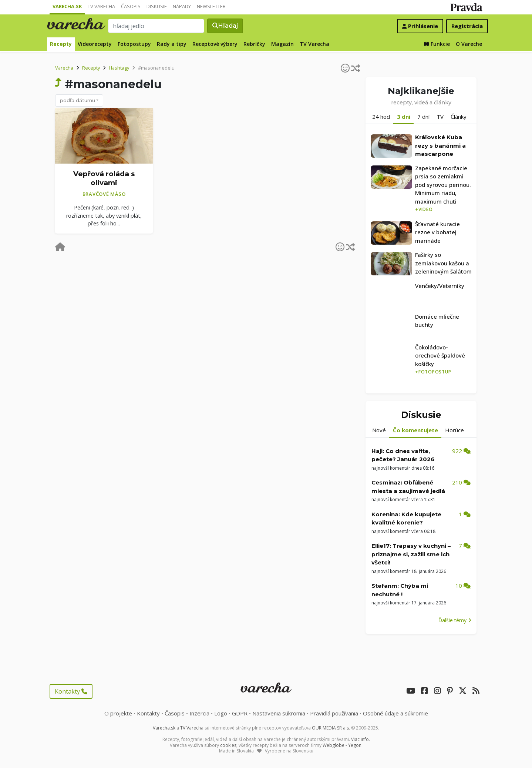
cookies (228, 745)
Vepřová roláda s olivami (104, 178)
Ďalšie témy (455, 620)
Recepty (61, 44)
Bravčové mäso (104, 194)
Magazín (282, 44)
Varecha (64, 68)
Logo (221, 713)
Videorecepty (95, 44)
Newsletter (211, 6)
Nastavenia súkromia (279, 713)
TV (440, 117)
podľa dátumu (78, 100)
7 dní (423, 117)
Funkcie (437, 44)
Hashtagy (119, 68)
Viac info (360, 739)
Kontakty (71, 691)
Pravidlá (334, 713)
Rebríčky (254, 44)
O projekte (118, 713)
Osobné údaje (395, 713)
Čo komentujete (415, 430)
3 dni (404, 117)
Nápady (182, 6)
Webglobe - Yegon (342, 745)
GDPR (240, 713)
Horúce (454, 430)
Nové (379, 430)
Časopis (131, 6)
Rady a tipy (172, 44)
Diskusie (157, 6)
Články (459, 117)
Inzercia (199, 713)
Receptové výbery (215, 44)
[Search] (156, 26)
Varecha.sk (67, 6)
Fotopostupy (134, 44)
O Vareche (469, 44)
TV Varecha (101, 6)
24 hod (381, 117)
